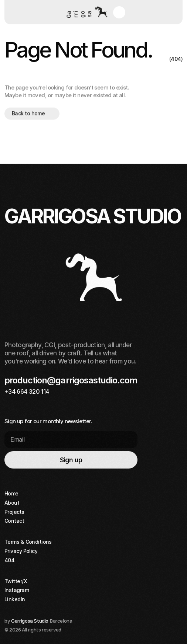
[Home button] (86, 12)
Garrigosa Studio (30, 621)
